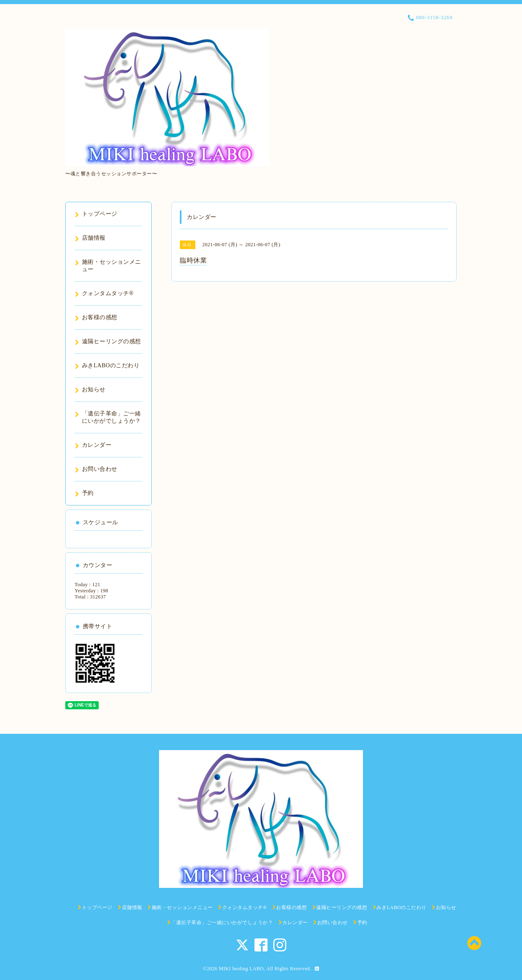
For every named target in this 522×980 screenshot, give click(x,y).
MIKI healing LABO (241, 969)
